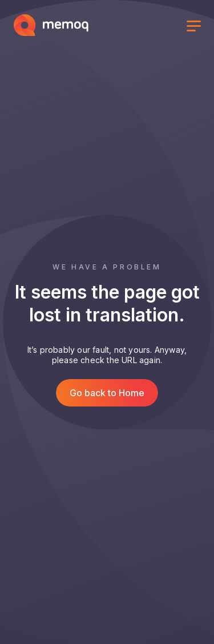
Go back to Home (107, 393)
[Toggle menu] (193, 27)
